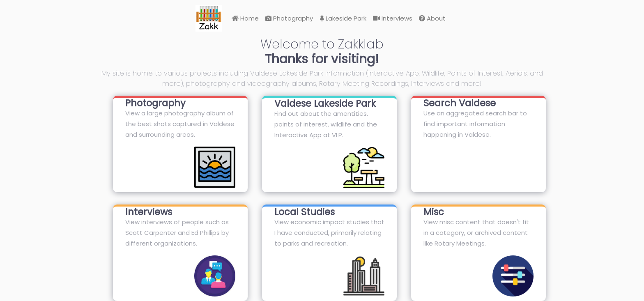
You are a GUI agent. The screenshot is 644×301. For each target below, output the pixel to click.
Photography (289, 18)
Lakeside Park (343, 18)
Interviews (393, 18)
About (432, 18)
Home (245, 18)
